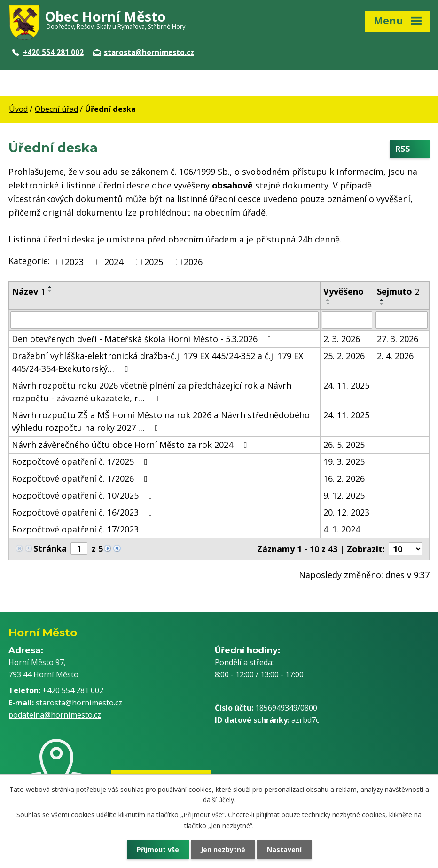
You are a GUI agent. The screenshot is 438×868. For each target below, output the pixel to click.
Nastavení (284, 849)
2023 (74, 262)
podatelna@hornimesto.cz (55, 715)
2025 (154, 262)
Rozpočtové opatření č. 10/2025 (84, 495)
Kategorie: (29, 261)
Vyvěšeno (344, 291)
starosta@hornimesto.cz (144, 52)
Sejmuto (398, 291)
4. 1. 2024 (342, 529)
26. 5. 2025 (344, 445)
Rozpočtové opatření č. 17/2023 (84, 529)
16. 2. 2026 (344, 478)
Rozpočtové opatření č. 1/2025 (82, 461)
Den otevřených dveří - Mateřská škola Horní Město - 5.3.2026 (143, 339)
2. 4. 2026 (395, 356)
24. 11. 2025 (346, 385)
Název (28, 291)
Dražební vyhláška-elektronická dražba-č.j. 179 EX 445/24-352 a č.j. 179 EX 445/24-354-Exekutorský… (157, 362)
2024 (114, 262)
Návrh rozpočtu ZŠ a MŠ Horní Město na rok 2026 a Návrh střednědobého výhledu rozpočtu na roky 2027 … (161, 421)
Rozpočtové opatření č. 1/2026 (82, 478)
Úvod (18, 109)
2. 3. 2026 (342, 339)
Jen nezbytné (223, 849)
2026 (193, 262)
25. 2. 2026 (344, 356)
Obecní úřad (56, 109)
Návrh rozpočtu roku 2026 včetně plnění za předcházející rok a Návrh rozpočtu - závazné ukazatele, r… (152, 392)
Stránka (50, 548)
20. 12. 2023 (346, 512)
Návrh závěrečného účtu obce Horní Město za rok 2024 (131, 445)
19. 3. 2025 (344, 461)
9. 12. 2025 (344, 495)
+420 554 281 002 (48, 52)
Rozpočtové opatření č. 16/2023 (84, 512)
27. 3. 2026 (398, 339)
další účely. (219, 800)
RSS (410, 149)
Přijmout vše (158, 849)
